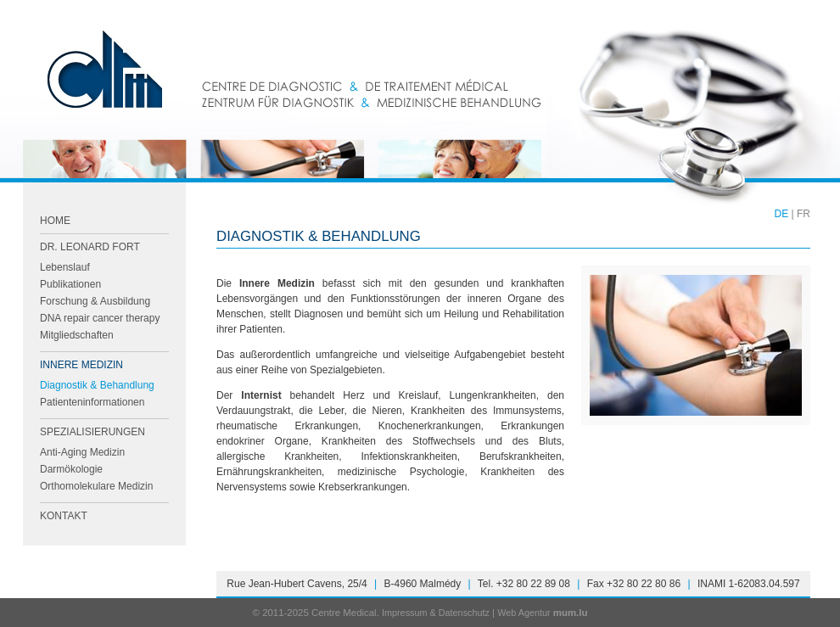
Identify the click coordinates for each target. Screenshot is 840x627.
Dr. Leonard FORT (90, 247)
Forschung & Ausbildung (95, 301)
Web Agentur (524, 613)
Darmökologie (71, 469)
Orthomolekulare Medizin (96, 486)
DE (782, 214)
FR (804, 214)
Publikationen (70, 284)
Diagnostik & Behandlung (97, 385)
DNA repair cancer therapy (100, 318)
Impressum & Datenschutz (436, 613)
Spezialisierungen (92, 432)
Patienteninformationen (92, 402)
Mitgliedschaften (77, 335)
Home (55, 221)
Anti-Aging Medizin (82, 452)
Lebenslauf (65, 267)
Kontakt (64, 516)
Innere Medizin (81, 365)
